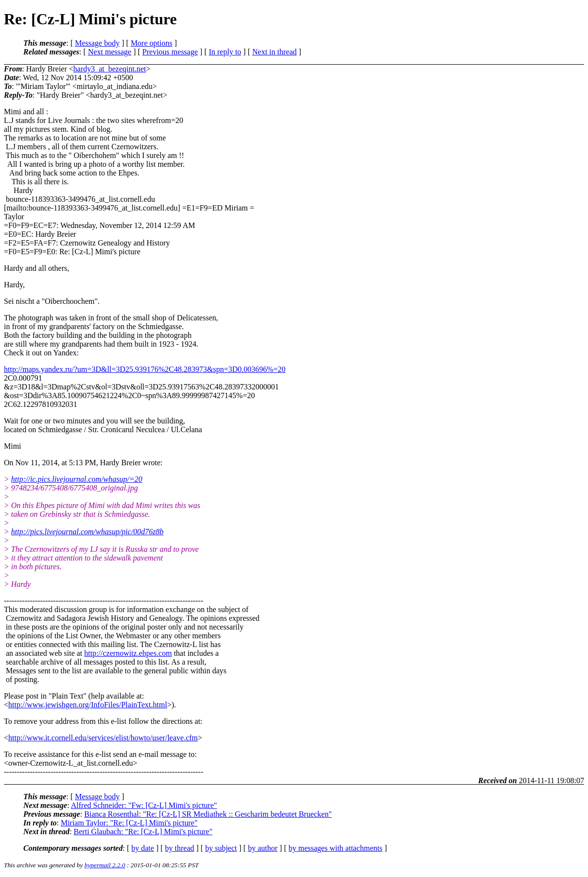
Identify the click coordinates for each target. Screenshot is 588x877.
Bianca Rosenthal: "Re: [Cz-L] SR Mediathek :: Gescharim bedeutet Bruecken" (208, 814)
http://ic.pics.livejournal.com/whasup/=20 (77, 479)
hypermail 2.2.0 (105, 865)
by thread (180, 848)
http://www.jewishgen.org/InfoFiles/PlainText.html (88, 705)
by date (143, 848)
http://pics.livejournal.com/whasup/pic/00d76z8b (87, 532)
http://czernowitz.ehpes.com (128, 653)
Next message (110, 52)
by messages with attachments (336, 848)
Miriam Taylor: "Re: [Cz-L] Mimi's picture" (129, 823)
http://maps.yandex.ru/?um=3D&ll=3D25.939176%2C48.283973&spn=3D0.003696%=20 (145, 369)
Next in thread (275, 52)
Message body (97, 43)
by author (263, 848)
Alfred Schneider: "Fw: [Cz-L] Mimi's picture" (144, 805)
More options (152, 43)
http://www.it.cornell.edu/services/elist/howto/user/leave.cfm (103, 738)
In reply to (225, 52)
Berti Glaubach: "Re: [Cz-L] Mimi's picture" (143, 832)
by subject (221, 848)
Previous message (170, 52)
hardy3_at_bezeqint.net (110, 69)
